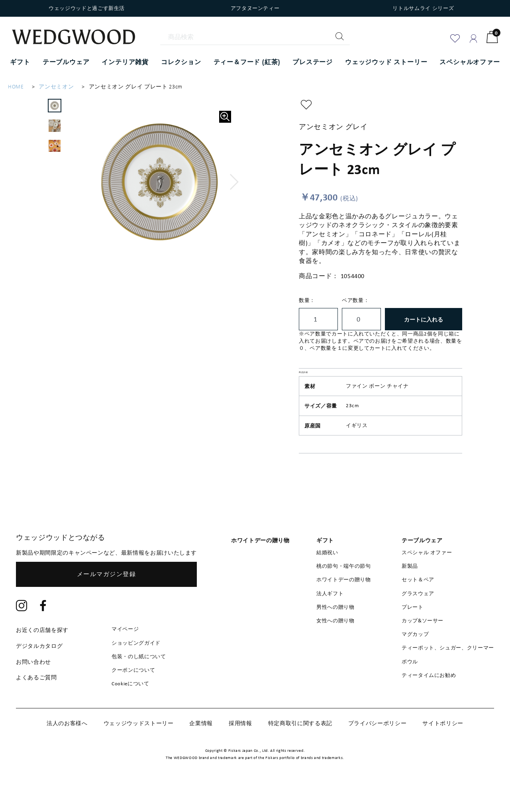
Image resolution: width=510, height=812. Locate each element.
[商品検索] (255, 37)
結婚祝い (327, 571)
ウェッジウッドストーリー (139, 742)
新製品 (410, 585)
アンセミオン (56, 87)
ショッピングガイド (136, 662)
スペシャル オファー (427, 571)
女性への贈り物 (335, 639)
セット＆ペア (418, 599)
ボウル (410, 680)
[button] (234, 182)
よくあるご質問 (36, 696)
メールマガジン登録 (107, 593)
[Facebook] (43, 626)
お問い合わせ (33, 681)
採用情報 (240, 742)
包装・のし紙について (139, 675)
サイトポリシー (443, 742)
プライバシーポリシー (378, 742)
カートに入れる (424, 319)
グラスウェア (418, 612)
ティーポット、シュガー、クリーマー (448, 667)
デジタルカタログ (39, 665)
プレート (413, 626)
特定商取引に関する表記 (300, 742)
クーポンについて (133, 689)
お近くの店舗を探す (42, 649)
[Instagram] (22, 626)
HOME (16, 87)
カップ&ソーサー (423, 639)
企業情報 (201, 742)
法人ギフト (330, 612)
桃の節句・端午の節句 (344, 585)
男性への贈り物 (335, 626)
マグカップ (415, 653)
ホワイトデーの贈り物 (344, 599)
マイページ (125, 648)
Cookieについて (130, 702)
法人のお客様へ (67, 742)
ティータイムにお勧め (429, 694)
